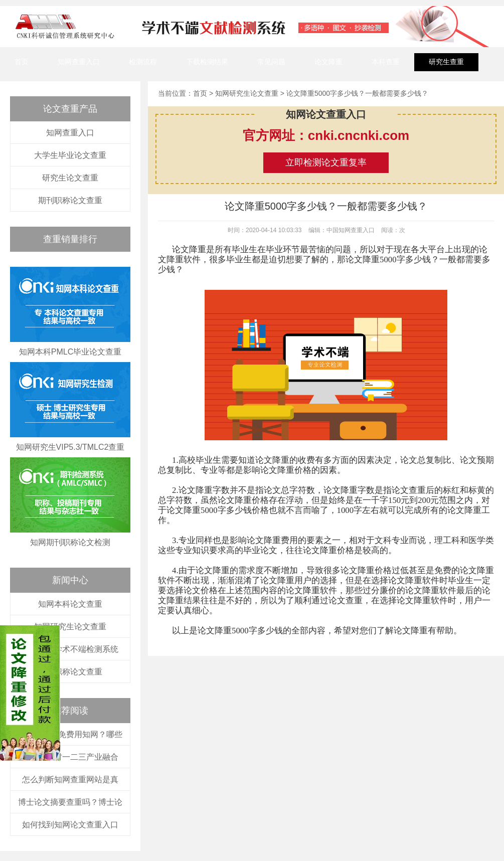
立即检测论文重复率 (326, 162)
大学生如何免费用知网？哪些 (70, 734)
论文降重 (328, 62)
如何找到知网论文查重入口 (70, 825)
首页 (22, 62)
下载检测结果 (207, 62)
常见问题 (271, 62)
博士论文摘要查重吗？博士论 (70, 802)
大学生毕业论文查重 (70, 155)
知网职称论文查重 (70, 672)
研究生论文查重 (70, 178)
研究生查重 (446, 62)
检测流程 (143, 62)
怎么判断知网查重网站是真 (70, 780)
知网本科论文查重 (70, 604)
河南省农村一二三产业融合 (70, 757)
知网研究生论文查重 (70, 627)
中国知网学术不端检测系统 (70, 649)
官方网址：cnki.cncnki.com (326, 135)
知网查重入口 (79, 62)
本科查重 (386, 62)
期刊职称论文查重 (70, 200)
